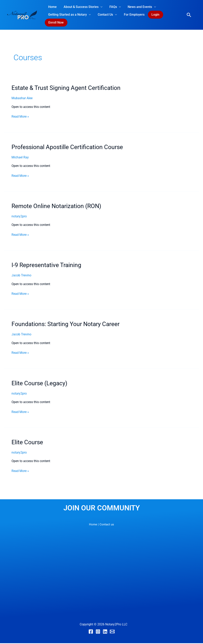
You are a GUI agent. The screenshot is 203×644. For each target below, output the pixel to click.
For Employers (133, 15)
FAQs (112, 7)
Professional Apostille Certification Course (67, 148)
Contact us (107, 525)
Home (52, 7)
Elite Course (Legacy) (39, 384)
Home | (94, 525)
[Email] (112, 632)
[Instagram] (98, 632)
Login (154, 15)
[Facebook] (91, 632)
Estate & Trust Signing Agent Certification (66, 89)
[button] (189, 15)
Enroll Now (56, 23)
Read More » (20, 117)
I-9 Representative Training (46, 266)
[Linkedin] (105, 632)
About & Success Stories (80, 7)
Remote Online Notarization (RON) (56, 207)
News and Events (138, 7)
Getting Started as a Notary (67, 15)
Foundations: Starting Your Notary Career (66, 325)
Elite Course (27, 443)
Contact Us (105, 15)
